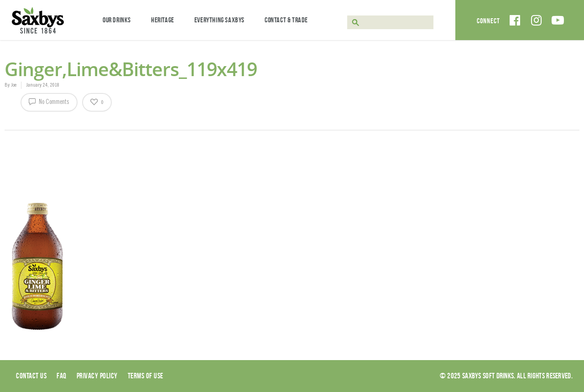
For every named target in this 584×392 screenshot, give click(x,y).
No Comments (49, 101)
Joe (14, 85)
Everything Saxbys (219, 20)
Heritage (163, 20)
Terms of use (146, 376)
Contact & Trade (286, 20)
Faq (62, 376)
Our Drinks (117, 20)
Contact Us (31, 376)
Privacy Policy (97, 376)
